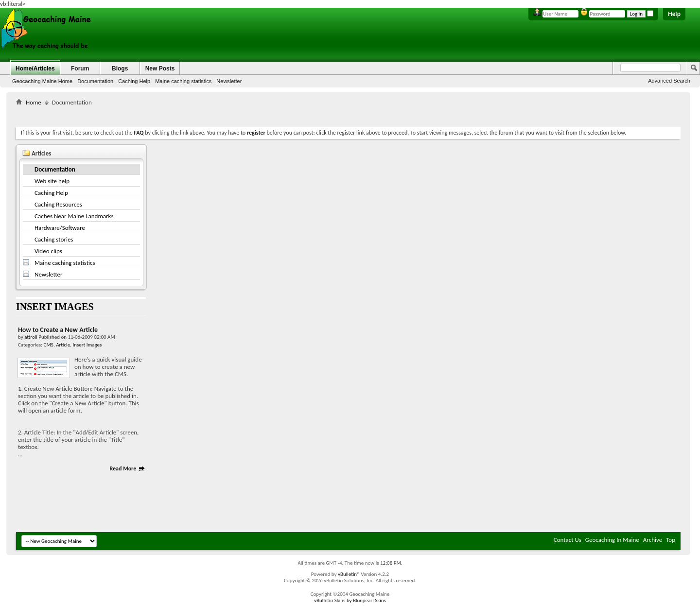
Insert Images (87, 345)
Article (63, 345)
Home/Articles (35, 69)
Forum (80, 69)
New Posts (160, 69)
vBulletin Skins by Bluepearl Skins (350, 600)
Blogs (120, 69)
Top (671, 540)
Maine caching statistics (183, 81)
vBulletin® (349, 574)
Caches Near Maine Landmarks (74, 216)
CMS (49, 345)
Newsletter (229, 81)
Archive (653, 540)
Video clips (48, 251)
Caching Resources (58, 204)
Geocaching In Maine (612, 540)
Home (34, 102)
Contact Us (568, 540)
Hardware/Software (60, 228)
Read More (127, 468)
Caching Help (134, 81)
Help (674, 14)
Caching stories (54, 239)
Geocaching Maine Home (42, 81)
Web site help (52, 181)
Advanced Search (669, 81)
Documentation (95, 81)
